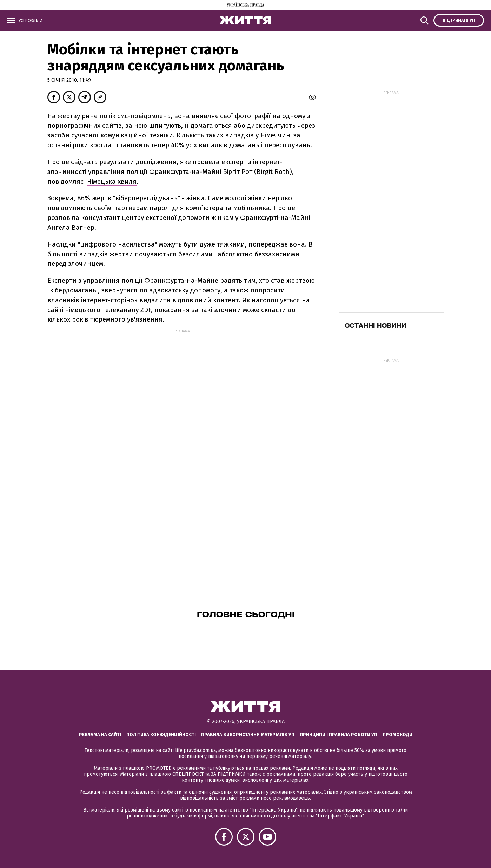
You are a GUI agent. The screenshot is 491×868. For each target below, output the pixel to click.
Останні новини (375, 325)
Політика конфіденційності (161, 735)
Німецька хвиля (112, 181)
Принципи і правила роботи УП (339, 735)
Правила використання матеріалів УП (248, 735)
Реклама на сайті (100, 735)
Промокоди (397, 735)
